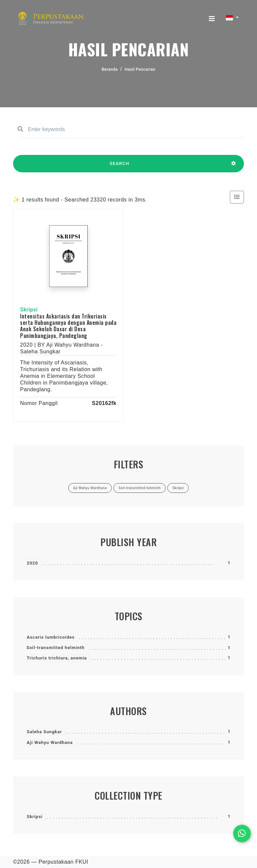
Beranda (110, 69)
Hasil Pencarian (140, 69)
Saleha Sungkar (44, 732)
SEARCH (119, 167)
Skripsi (35, 817)
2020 (32, 563)
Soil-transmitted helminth (56, 648)
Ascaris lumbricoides (51, 637)
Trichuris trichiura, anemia (57, 658)
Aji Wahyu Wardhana (50, 742)
